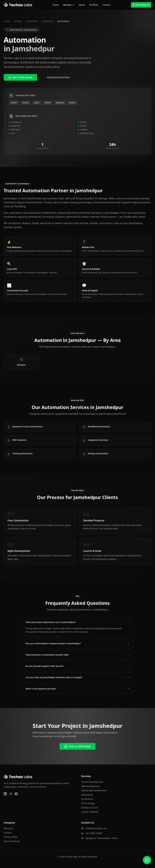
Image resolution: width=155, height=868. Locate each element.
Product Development (92, 782)
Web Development (90, 786)
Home (56, 5)
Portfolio (94, 5)
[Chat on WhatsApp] (147, 860)
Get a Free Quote (20, 77)
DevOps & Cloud (89, 808)
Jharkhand (48, 21)
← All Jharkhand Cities (57, 77)
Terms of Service (12, 841)
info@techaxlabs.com (96, 828)
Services (69, 5)
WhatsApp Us (141, 5)
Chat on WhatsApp (77, 746)
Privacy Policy (10, 837)
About (82, 5)
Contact (106, 5)
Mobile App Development (94, 790)
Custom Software (90, 812)
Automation (32, 21)
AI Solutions (87, 799)
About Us (8, 828)
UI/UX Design (88, 803)
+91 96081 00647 (94, 833)
